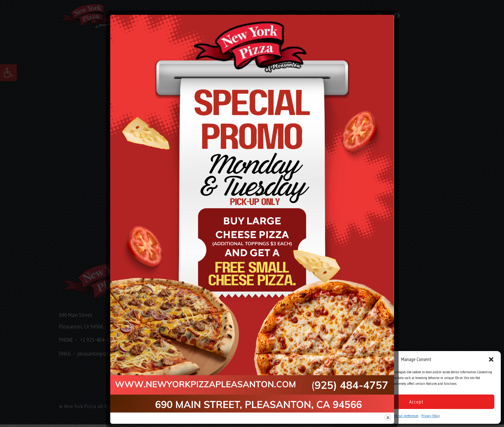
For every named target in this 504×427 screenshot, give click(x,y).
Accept (416, 402)
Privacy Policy (431, 416)
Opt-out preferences (405, 416)
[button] (491, 359)
